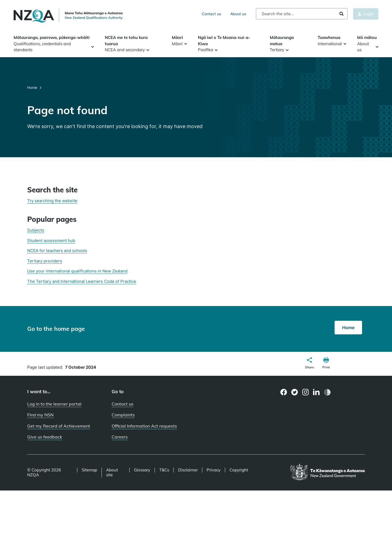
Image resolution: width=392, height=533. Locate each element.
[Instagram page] (306, 392)
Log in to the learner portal (54, 404)
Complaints (123, 415)
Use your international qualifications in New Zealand (77, 271)
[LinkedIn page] (316, 392)
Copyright (239, 470)
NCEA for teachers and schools (57, 251)
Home (33, 87)
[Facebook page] (284, 392)
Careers (120, 437)
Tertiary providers (45, 261)
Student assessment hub (51, 240)
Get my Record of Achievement (59, 426)
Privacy (214, 470)
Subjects (36, 230)
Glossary (142, 470)
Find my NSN (40, 415)
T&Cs (164, 470)
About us (238, 14)
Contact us (211, 14)
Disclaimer (188, 470)
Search (342, 14)
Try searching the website (52, 201)
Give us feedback (45, 437)
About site (112, 473)
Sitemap (89, 470)
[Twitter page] (295, 392)
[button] (310, 364)
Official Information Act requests (144, 426)
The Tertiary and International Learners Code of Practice (82, 281)
